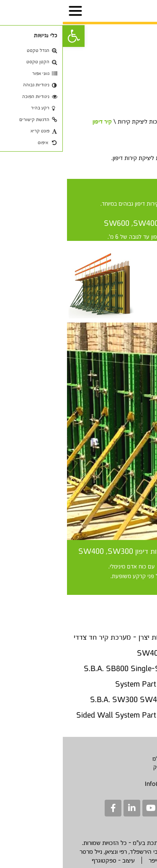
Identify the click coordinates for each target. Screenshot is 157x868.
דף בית (139, 121)
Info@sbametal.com (109, 784)
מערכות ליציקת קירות (79, 121)
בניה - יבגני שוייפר (107, 860)
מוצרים (117, 121)
